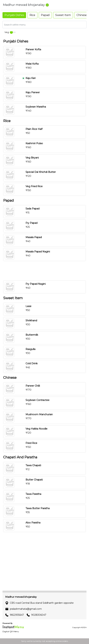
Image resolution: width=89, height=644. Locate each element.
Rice (32, 15)
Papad (45, 15)
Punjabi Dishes (14, 15)
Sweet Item (63, 15)
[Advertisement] (44, 271)
